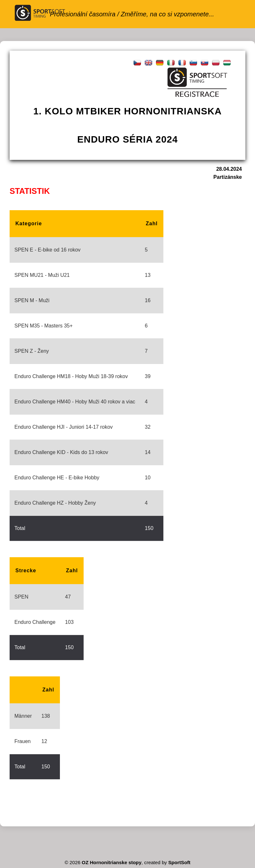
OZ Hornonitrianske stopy (112, 862)
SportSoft (179, 862)
